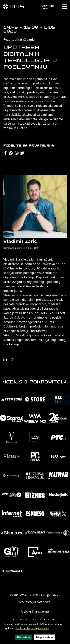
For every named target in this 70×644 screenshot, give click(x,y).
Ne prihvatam (45, 637)
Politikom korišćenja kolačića (32, 628)
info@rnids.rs (50, 595)
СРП (45, 6)
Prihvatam (24, 637)
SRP (52, 6)
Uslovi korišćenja (35, 611)
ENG (45, 8)
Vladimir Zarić (20, 241)
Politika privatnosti (35, 602)
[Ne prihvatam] (65, 632)
